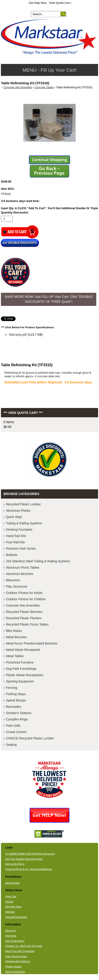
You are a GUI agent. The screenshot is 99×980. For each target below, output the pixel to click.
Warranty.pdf (18, 335)
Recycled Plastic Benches (24, 612)
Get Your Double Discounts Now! (24, 859)
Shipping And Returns (18, 961)
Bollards (12, 555)
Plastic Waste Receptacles (25, 675)
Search (9, 902)
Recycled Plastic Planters (24, 618)
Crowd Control (16, 732)
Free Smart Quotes (16, 956)
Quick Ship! (14, 517)
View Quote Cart (61, 3)
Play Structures (17, 586)
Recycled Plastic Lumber (23, 504)
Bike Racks (14, 631)
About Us (11, 931)
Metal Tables (15, 656)
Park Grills (13, 726)
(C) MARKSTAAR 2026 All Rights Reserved (30, 854)
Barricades (13, 707)
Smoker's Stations (19, 713)
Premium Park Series (21, 549)
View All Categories (16, 917)
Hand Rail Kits (16, 536)
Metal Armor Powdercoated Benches (32, 643)
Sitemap (10, 912)
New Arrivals (12, 883)
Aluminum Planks (18, 511)
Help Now (11, 936)
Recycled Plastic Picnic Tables (27, 624)
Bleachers (13, 580)
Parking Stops (16, 694)
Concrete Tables (44, 87)
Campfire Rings (17, 719)
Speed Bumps (16, 700)
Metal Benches (16, 637)
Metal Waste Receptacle (23, 650)
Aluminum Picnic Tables (23, 567)
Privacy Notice (13, 966)
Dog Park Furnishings (21, 669)
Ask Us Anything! (15, 941)
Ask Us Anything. (15, 864)
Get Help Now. (38, 3)
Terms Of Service (15, 972)
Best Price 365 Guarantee (20, 951)
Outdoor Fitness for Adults (24, 593)
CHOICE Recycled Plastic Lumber (30, 738)
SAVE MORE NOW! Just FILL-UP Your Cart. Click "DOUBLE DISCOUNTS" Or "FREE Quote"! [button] (49, 299)
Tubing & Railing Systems (24, 523)
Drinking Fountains (19, 530)
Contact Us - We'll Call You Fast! (24, 946)
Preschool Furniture (20, 662)
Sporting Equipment (20, 681)
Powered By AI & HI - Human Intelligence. (29, 869)
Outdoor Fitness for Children (26, 599)
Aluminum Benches (20, 574)
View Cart (11, 896)
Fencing (12, 688)
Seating (11, 745)
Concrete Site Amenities (18, 87)
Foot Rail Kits (15, 542)
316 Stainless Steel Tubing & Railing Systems (38, 561)
